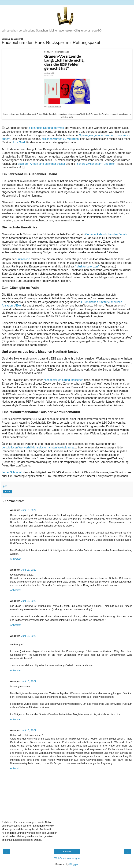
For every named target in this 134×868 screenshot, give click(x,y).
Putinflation (23, 259)
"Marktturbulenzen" (87, 266)
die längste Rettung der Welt (46, 128)
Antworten (16, 559)
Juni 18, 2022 (29, 510)
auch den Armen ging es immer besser (42, 164)
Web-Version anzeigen (67, 858)
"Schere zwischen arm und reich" (96, 164)
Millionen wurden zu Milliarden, (61, 139)
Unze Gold (18, 142)
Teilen (8, 492)
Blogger (74, 864)
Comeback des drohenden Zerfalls (106, 234)
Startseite (67, 852)
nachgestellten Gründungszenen (64, 380)
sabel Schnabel (12, 472)
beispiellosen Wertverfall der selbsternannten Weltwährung (38, 447)
